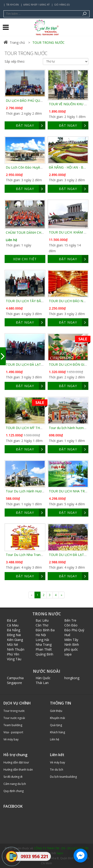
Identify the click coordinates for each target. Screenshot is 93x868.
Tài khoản (12, 5)
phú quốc (71, 649)
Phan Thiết (44, 649)
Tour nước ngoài (14, 718)
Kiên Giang (15, 640)
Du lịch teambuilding (63, 777)
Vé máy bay (11, 739)
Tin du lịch (57, 770)
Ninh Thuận (16, 649)
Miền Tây (71, 640)
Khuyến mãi (57, 718)
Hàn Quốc (43, 678)
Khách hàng (57, 732)
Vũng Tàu (14, 659)
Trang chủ (14, 42)
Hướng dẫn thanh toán (18, 770)
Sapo (60, 853)
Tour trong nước (14, 711)
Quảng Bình (44, 654)
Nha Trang (44, 644)
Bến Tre (70, 620)
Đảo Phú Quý (74, 630)
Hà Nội (41, 635)
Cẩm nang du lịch (15, 784)
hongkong (72, 678)
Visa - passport (13, 732)
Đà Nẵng (14, 630)
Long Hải (42, 640)
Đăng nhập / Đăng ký (36, 5)
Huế (67, 635)
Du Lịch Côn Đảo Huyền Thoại (29, 167)
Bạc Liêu (42, 620)
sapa (68, 654)
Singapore (14, 683)
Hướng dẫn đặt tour (16, 762)
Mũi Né (12, 644)
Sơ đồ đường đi (13, 777)
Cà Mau (13, 625)
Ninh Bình (72, 644)
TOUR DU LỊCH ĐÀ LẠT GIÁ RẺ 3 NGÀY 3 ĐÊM (41, 364)
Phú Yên (13, 654)
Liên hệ (11, 240)
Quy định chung (14, 791)
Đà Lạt (12, 620)
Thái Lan (42, 683)
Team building (13, 725)
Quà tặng (56, 725)
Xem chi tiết (25, 259)
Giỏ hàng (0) (62, 5)
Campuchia (15, 678)
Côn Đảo (71, 625)
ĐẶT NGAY (31, 125)
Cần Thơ (42, 625)
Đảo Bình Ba (45, 630)
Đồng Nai (14, 635)
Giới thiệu (56, 711)
